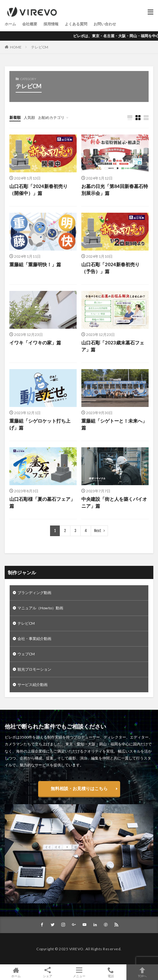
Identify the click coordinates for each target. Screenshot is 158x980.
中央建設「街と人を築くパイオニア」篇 (114, 503)
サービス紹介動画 (33, 685)
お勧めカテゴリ (51, 117)
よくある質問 (76, 24)
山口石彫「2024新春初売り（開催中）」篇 (38, 190)
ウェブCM (26, 654)
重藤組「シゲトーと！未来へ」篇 (114, 424)
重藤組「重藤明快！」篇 (35, 264)
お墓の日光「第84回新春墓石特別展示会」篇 (115, 190)
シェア (47, 972)
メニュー (79, 972)
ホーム (10, 24)
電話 (111, 972)
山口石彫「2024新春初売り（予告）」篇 (110, 268)
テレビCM (40, 47)
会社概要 (30, 24)
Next (98, 531)
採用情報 (51, 24)
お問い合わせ (105, 24)
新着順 (15, 117)
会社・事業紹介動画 (34, 639)
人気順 (29, 117)
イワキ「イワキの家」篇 (35, 343)
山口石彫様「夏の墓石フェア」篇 (42, 503)
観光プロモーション (34, 669)
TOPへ (142, 972)
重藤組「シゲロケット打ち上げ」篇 (40, 424)
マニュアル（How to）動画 (40, 608)
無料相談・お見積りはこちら (79, 788)
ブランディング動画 (34, 593)
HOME (16, 47)
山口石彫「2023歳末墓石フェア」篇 (113, 346)
